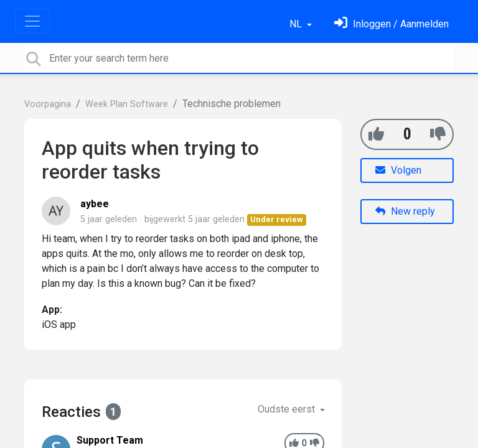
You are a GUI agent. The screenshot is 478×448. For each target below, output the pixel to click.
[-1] (438, 134)
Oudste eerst (288, 409)
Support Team (110, 440)
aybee (95, 204)
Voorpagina (48, 104)
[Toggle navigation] (32, 21)
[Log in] (391, 24)
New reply (405, 211)
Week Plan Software (127, 104)
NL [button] (297, 24)
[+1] (376, 134)
